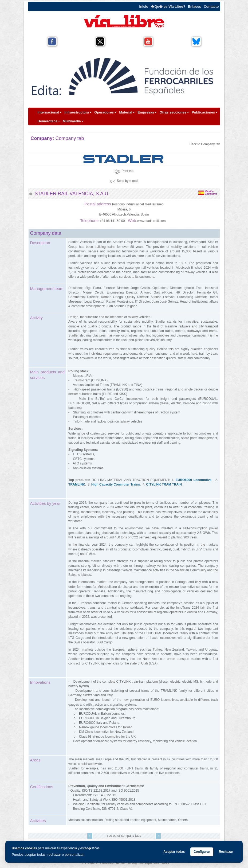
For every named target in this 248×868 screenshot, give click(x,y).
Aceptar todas (174, 852)
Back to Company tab (205, 144)
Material (127, 112)
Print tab (124, 171)
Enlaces (194, 7)
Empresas (147, 112)
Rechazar (226, 852)
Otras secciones (174, 112)
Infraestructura (78, 112)
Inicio (144, 7)
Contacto (211, 7)
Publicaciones (205, 112)
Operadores (105, 112)
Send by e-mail (124, 181)
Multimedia (73, 121)
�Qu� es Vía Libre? (168, 7)
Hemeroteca (49, 121)
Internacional (50, 112)
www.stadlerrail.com (151, 221)
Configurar (202, 852)
